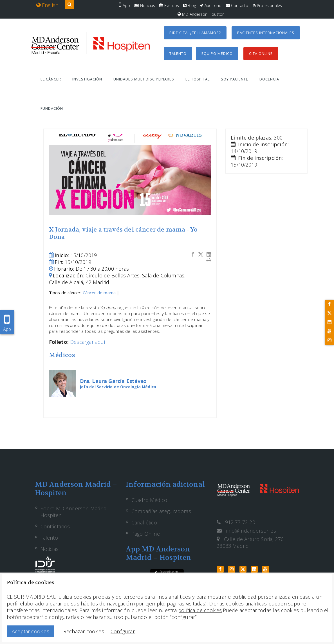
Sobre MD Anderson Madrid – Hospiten (76, 512)
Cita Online (261, 53)
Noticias (145, 5)
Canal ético (144, 522)
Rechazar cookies (84, 631)
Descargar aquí (88, 342)
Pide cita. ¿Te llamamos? (195, 33)
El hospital (198, 79)
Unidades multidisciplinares (144, 79)
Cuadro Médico (149, 500)
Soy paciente (235, 79)
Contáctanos (55, 526)
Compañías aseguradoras (161, 511)
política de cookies (200, 610)
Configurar (123, 631)
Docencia (269, 79)
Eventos (169, 5)
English (48, 5)
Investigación (87, 79)
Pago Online (146, 534)
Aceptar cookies (31, 631)
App (124, 5)
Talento (178, 53)
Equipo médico (217, 53)
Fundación (52, 108)
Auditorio (211, 5)
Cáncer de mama (99, 293)
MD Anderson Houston (201, 14)
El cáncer (51, 79)
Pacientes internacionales (266, 33)
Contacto (237, 5)
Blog (190, 5)
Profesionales (267, 5)
